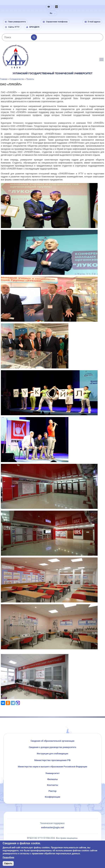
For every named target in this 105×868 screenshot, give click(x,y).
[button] (49, 7)
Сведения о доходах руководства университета (53, 747)
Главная (4, 79)
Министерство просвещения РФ (52, 760)
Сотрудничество (17, 79)
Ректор (53, 791)
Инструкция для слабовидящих (53, 754)
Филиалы (52, 779)
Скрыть (8, 863)
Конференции (53, 797)
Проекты (30, 79)
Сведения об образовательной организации (53, 741)
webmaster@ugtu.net (53, 827)
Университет (53, 773)
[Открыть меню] (101, 59)
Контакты (53, 785)
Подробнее (8, 857)
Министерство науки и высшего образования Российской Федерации (52, 767)
